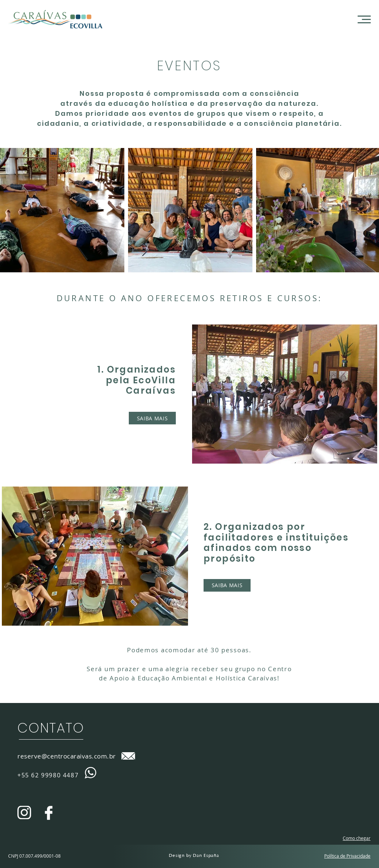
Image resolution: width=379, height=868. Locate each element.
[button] (364, 19)
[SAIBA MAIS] (152, 418)
